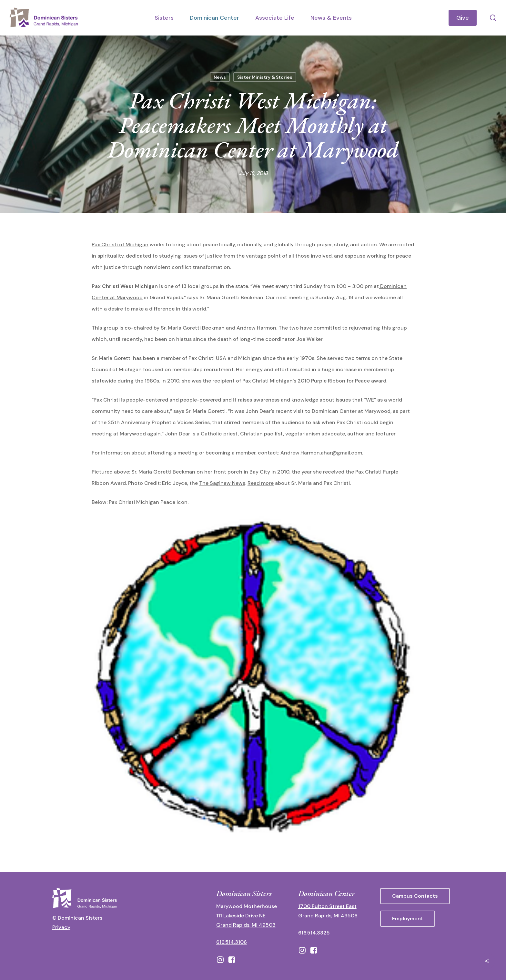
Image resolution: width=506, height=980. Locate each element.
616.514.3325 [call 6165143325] (314, 933)
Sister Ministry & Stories (265, 77)
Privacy (61, 927)
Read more (261, 483)
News (220, 77)
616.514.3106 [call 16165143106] (232, 942)
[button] (415, 896)
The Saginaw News (222, 483)
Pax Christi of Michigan (120, 245)
